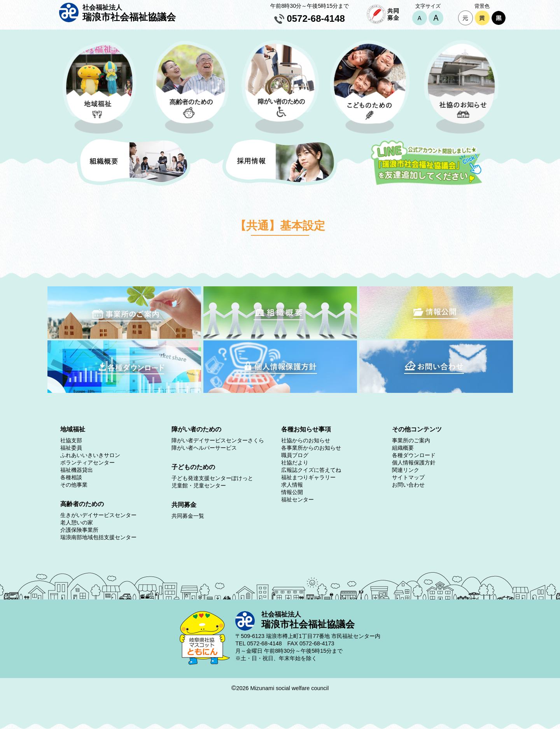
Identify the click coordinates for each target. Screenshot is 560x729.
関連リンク (406, 470)
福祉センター (297, 499)
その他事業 (74, 485)
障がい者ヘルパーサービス (204, 448)
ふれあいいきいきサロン (90, 455)
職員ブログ (295, 455)
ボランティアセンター (87, 463)
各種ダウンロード (414, 455)
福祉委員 (71, 448)
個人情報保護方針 (414, 463)
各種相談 (71, 477)
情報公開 (292, 492)
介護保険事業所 (79, 530)
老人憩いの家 (77, 522)
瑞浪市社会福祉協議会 (129, 13)
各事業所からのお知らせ (311, 448)
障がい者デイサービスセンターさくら (218, 440)
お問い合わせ (408, 485)
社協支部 (71, 440)
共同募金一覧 (188, 516)
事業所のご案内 (411, 440)
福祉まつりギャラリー (308, 477)
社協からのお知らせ (306, 440)
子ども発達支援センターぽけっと (212, 478)
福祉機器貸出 (77, 470)
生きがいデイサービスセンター (98, 515)
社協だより (295, 463)
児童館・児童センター (199, 485)
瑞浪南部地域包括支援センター (98, 537)
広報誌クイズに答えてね (311, 470)
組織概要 (403, 448)
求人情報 (292, 485)
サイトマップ (408, 477)
